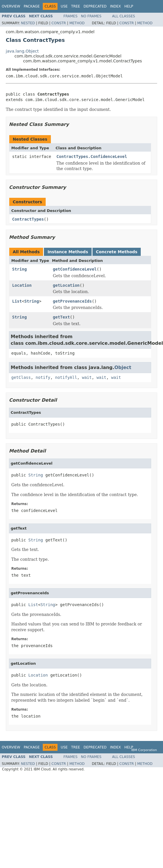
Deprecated (95, 6)
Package (32, 6)
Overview (11, 6)
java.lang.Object (22, 51)
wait (87, 377)
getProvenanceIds (72, 301)
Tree (76, 6)
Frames (71, 16)
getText (61, 317)
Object (123, 367)
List (17, 301)
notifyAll (66, 377)
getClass (21, 377)
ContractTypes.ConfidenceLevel (92, 157)
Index (116, 6)
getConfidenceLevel (75, 269)
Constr (59, 23)
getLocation (66, 285)
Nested (28, 23)
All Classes (124, 16)
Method (77, 23)
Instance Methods (68, 252)
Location (22, 285)
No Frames (91, 16)
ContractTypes (28, 219)
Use (64, 6)
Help (129, 6)
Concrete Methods (117, 252)
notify (43, 377)
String (20, 269)
